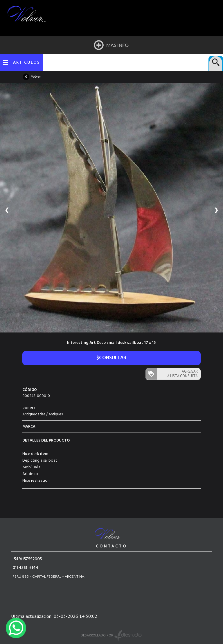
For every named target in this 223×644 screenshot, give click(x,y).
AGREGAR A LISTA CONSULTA (182, 374)
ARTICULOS (27, 63)
